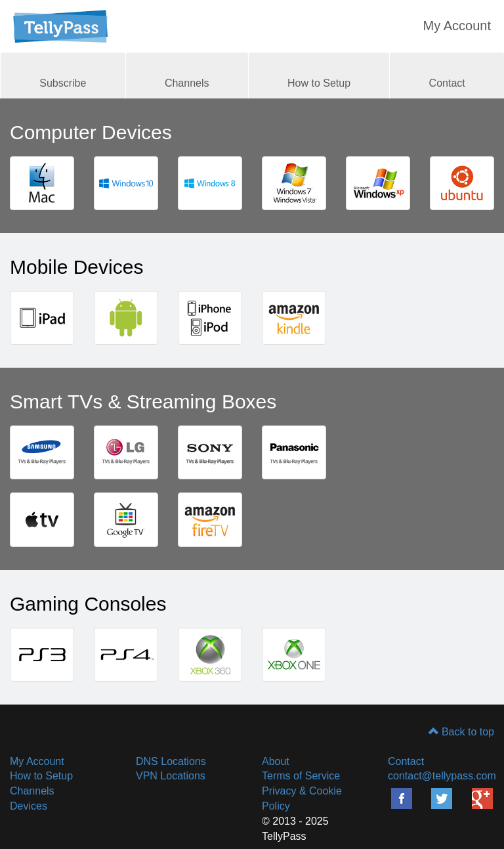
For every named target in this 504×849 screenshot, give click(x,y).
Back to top (462, 732)
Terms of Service (301, 776)
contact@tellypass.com (442, 776)
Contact (447, 83)
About (276, 761)
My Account (457, 26)
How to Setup (319, 83)
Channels (187, 83)
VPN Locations (171, 776)
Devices (29, 806)
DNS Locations (171, 761)
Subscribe (63, 83)
